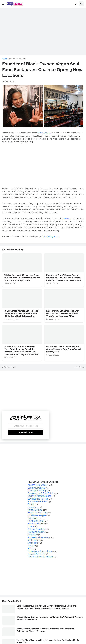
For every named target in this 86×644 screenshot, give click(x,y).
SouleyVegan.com (52, 237)
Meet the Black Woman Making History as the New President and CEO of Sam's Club (48, 641)
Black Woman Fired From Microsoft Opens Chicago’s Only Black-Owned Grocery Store (63, 349)
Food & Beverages (17, 59)
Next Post (78, 367)
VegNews (66, 218)
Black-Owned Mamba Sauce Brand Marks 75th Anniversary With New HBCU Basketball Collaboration (21, 313)
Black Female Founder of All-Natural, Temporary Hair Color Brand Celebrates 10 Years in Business (46, 630)
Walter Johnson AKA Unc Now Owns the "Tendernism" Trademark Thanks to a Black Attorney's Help (22, 278)
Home (5, 59)
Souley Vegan (43, 133)
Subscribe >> (26, 432)
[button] (3, 4)
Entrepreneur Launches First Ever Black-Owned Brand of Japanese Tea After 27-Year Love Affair (63, 313)
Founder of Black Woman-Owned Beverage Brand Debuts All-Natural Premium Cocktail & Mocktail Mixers (64, 278)
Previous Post (9, 367)
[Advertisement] (43, 29)
